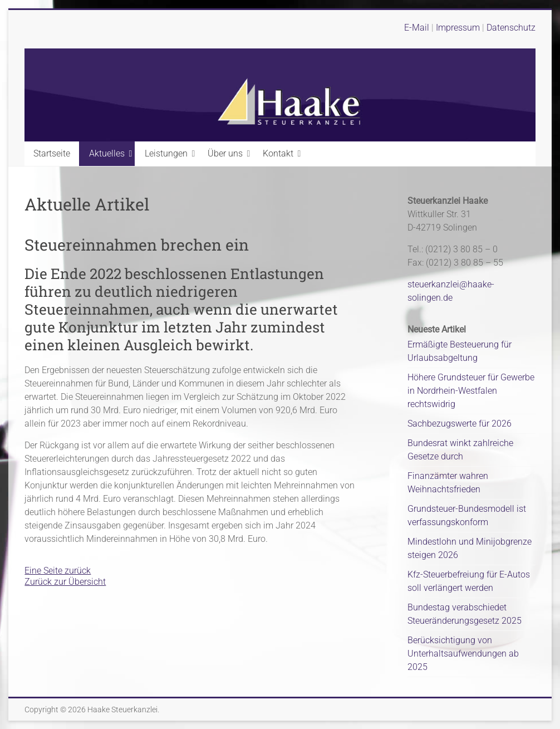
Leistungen (166, 153)
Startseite (52, 153)
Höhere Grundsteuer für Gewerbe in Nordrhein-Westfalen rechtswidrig (471, 391)
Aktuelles (107, 153)
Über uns (225, 153)
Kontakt (278, 153)
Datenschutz (511, 28)
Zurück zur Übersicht (65, 582)
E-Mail (417, 28)
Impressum (459, 28)
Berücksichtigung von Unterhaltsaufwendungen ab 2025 (463, 654)
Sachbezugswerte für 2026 (460, 424)
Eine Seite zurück (58, 571)
